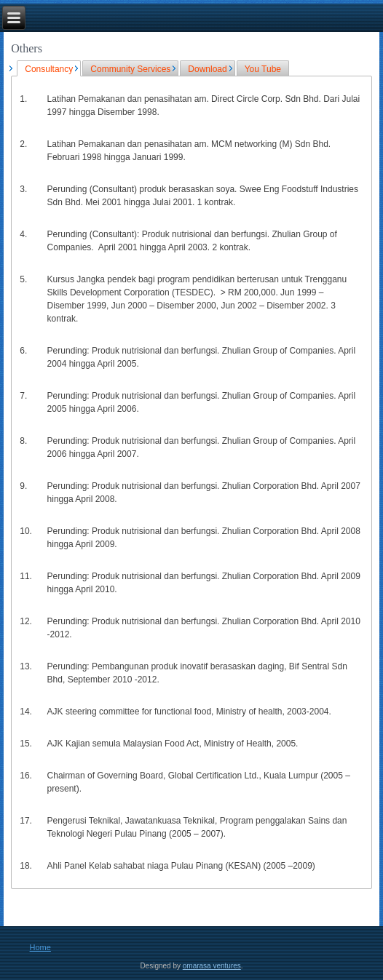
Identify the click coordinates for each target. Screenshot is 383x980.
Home (40, 947)
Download (207, 69)
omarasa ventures (212, 966)
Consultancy (49, 69)
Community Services (130, 69)
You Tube (263, 69)
